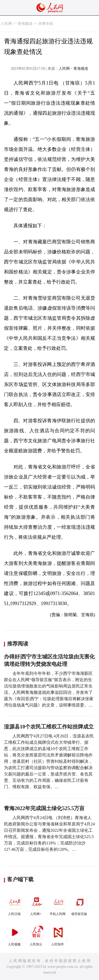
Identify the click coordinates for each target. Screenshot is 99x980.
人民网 (6, 24)
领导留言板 (80, 904)
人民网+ (36, 904)
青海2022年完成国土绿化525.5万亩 (44, 808)
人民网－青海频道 (73, 69)
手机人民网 (58, 904)
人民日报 (15, 904)
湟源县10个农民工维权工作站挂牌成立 (49, 727)
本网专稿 (46, 24)
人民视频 (15, 935)
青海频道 (25, 24)
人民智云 (36, 935)
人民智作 (58, 935)
